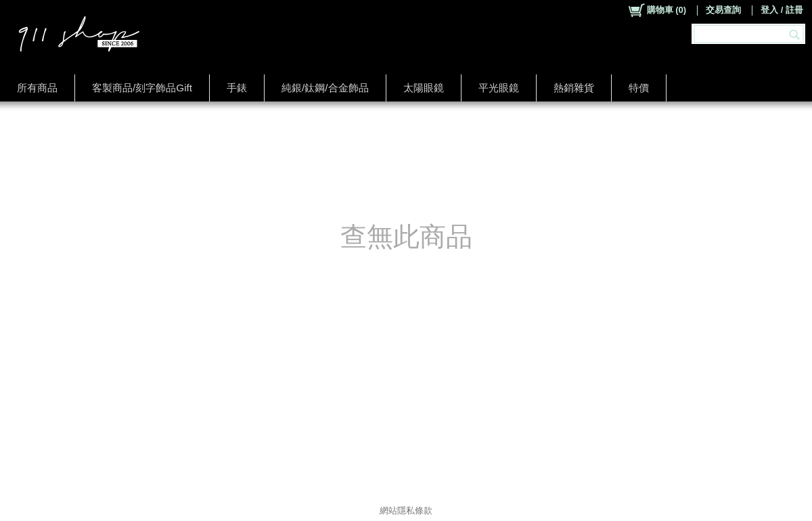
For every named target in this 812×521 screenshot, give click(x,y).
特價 (639, 88)
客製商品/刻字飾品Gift (142, 88)
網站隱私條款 (406, 511)
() (657, 10)
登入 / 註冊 (782, 10)
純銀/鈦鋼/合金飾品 (325, 88)
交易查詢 (723, 10)
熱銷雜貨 (574, 88)
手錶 (237, 88)
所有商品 (37, 88)
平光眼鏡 (499, 88)
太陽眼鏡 (424, 88)
